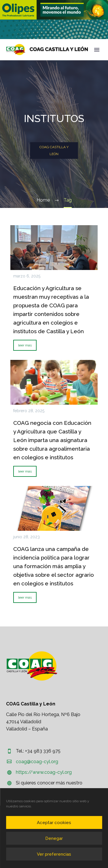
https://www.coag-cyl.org (44, 772)
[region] (54, 10)
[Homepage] (47, 50)
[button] (54, 10)
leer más (25, 345)
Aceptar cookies (54, 823)
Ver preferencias (54, 854)
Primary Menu (97, 50)
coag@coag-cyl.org (37, 762)
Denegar (54, 838)
